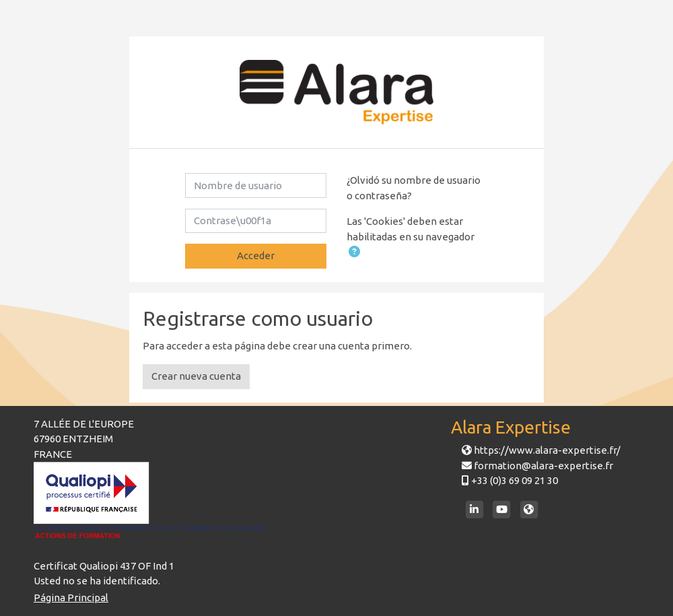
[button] (354, 253)
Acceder (256, 255)
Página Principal (71, 597)
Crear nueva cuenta (196, 376)
